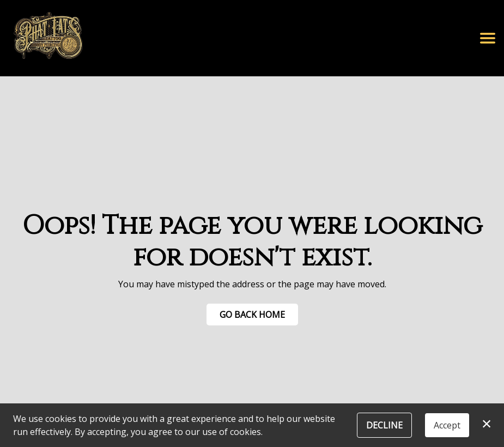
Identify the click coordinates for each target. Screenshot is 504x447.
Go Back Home (252, 315)
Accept (447, 425)
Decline (384, 425)
